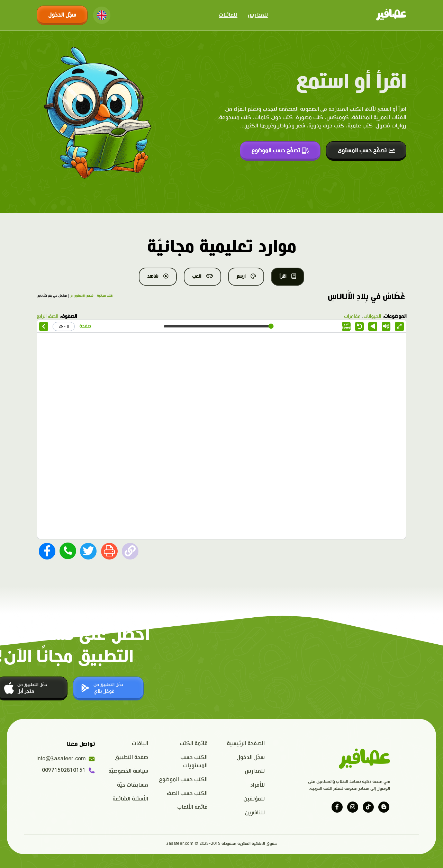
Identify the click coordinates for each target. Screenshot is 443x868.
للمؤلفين (254, 799)
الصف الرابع (47, 316)
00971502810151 (69, 770)
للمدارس (258, 15)
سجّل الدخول (62, 15)
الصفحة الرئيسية (246, 744)
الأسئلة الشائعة (130, 799)
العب (202, 276)
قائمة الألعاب (192, 807)
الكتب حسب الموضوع (183, 780)
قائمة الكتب (194, 744)
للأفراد (257, 785)
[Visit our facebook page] (337, 807)
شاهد (158, 276)
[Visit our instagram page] (353, 807)
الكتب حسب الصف (187, 793)
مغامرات (352, 316)
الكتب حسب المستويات (194, 762)
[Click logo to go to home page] (391, 15)
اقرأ (288, 276)
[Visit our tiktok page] (368, 807)
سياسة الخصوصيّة (128, 771)
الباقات (140, 744)
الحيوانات (372, 316)
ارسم (246, 276)
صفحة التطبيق (132, 757)
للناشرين (255, 813)
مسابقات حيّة (133, 785)
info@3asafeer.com (66, 759)
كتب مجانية (105, 296)
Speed (346, 326)
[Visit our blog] (384, 807)
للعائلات (228, 15)
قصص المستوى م (82, 296)
